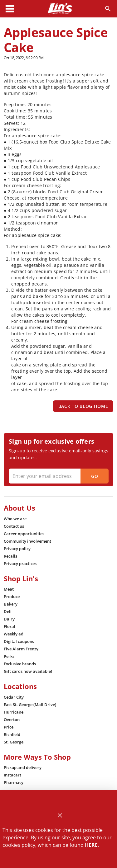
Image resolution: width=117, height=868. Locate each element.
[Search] (108, 9)
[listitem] (15, 519)
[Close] (60, 816)
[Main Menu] (10, 9)
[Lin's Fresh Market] (60, 9)
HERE (91, 845)
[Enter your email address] (58, 476)
